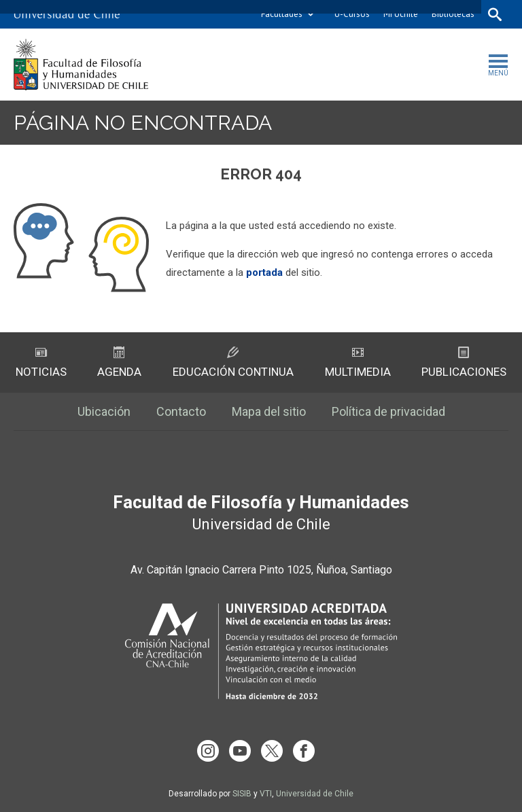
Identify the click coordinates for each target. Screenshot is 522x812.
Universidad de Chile (315, 794)
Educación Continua (233, 363)
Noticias (41, 363)
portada (264, 272)
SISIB (242, 794)
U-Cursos (352, 14)
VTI (266, 794)
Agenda (119, 363)
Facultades (282, 14)
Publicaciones (464, 363)
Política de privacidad (388, 411)
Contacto (181, 411)
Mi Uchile (401, 14)
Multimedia (358, 363)
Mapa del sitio (269, 411)
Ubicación (104, 411)
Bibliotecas (453, 14)
